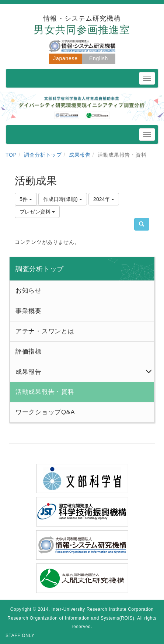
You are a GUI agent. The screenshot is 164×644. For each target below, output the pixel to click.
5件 (26, 199)
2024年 (104, 199)
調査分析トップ (43, 155)
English (99, 58)
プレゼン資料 (37, 212)
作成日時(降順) (62, 199)
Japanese (65, 58)
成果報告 (80, 155)
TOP (11, 155)
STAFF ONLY (20, 636)
